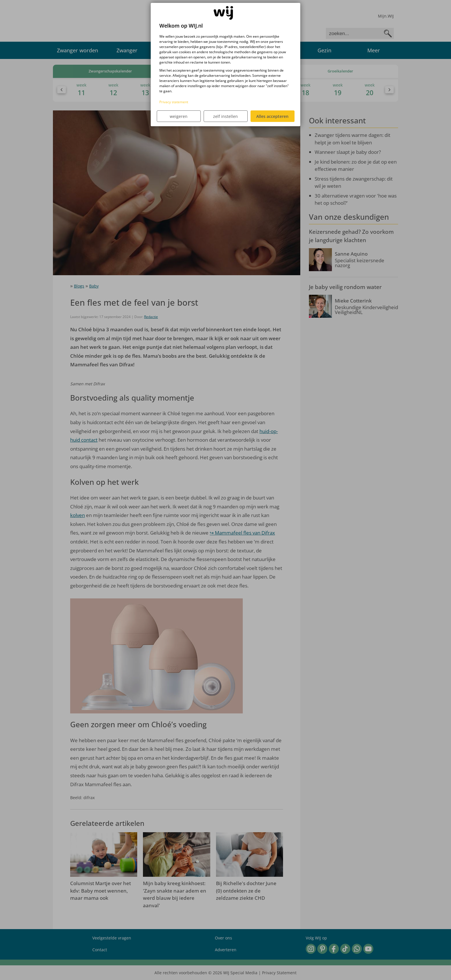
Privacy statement (174, 102)
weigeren (179, 116)
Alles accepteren (272, 116)
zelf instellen (225, 116)
